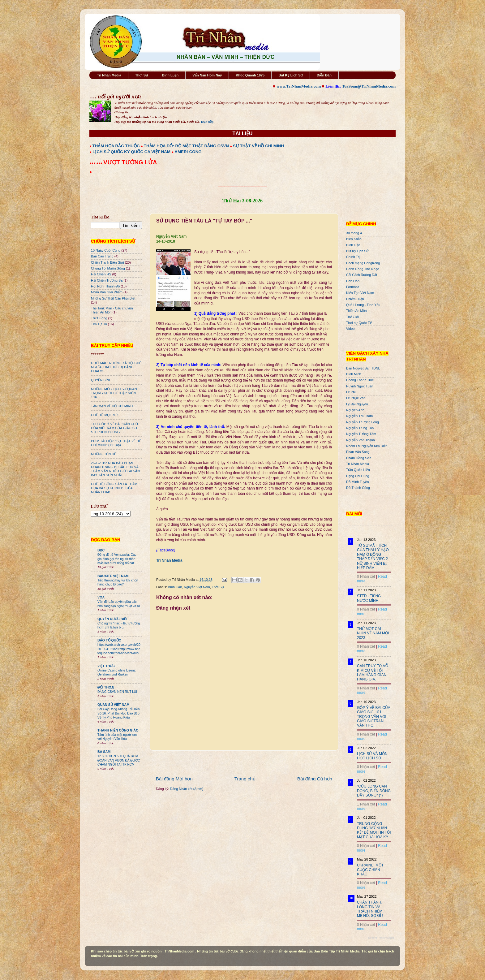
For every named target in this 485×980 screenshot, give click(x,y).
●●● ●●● (96, 163)
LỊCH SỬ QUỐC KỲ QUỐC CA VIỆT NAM (131, 152)
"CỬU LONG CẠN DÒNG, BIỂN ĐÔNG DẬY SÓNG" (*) (374, 791)
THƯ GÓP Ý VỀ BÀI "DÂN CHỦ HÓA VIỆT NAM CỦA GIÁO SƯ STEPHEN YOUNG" (114, 428)
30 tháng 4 (354, 233)
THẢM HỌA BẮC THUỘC (116, 146)
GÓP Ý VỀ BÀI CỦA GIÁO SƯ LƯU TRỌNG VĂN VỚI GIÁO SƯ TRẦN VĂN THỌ (373, 717)
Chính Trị (353, 257)
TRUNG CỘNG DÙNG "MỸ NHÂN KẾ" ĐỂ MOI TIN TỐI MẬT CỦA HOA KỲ (374, 830)
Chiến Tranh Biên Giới (107, 262)
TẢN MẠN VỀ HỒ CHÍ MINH (112, 406)
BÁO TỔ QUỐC (109, 640)
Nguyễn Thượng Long (363, 422)
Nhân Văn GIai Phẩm (107, 292)
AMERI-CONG (188, 152)
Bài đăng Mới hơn (174, 779)
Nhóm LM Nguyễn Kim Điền (367, 446)
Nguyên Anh (355, 410)
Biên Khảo (354, 239)
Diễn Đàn (324, 75)
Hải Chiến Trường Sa (107, 280)
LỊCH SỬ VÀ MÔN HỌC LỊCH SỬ (372, 756)
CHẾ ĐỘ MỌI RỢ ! (105, 415)
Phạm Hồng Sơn (359, 458)
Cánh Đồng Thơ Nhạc (363, 269)
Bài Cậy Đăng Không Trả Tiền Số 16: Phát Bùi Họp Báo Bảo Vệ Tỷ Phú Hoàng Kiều (119, 713)
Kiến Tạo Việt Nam (360, 293)
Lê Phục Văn (356, 398)
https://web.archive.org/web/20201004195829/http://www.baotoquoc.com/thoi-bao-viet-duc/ (119, 649)
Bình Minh (354, 374)
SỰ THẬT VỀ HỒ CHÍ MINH (258, 146)
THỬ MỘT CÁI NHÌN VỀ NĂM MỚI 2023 (373, 633)
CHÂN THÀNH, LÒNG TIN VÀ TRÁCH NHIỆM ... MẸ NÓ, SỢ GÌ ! (372, 909)
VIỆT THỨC (106, 666)
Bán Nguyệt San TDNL (363, 368)
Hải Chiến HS (101, 274)
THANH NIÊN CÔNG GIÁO (118, 730)
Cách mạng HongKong (363, 263)
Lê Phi (351, 392)
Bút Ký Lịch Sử (291, 75)
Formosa (353, 287)
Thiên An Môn (356, 311)
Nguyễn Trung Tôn (360, 428)
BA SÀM (104, 752)
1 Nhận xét (366, 804)
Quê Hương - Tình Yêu (363, 305)
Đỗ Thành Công (358, 488)
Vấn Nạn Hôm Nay (207, 75)
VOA (101, 597)
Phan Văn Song (358, 452)
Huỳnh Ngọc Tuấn (360, 386)
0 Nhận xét (366, 576)
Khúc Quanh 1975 (250, 75)
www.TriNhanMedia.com (299, 86)
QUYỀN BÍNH (101, 380)
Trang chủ (245, 779)
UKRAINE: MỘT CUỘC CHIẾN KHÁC (370, 870)
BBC (101, 550)
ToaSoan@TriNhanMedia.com (369, 86)
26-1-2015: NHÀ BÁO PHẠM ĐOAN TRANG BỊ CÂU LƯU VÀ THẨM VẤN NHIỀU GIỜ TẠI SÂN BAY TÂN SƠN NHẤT (115, 469)
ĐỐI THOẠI (106, 687)
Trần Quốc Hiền (358, 470)
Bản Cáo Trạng (102, 256)
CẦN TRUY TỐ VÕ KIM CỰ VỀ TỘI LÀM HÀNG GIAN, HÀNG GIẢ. (373, 673)
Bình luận (175, 587)
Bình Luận (170, 75)
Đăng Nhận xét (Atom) (187, 789)
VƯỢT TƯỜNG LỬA (130, 162)
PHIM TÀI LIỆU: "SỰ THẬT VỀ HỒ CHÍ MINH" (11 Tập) (116, 443)
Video (350, 329)
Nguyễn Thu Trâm (359, 416)
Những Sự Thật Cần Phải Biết (113, 298)
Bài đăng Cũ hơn (315, 779)
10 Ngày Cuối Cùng (106, 250)
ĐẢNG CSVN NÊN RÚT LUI (117, 692)
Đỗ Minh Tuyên (358, 482)
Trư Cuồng (99, 318)
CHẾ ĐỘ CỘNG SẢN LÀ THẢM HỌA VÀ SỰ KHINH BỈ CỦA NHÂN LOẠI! (114, 488)
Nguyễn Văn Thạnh (361, 440)
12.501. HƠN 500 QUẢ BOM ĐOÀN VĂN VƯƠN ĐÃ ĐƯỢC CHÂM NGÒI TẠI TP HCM (119, 760)
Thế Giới (353, 317)
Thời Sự (142, 75)
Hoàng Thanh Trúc (360, 380)
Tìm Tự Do (99, 324)
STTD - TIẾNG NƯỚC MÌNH (369, 598)
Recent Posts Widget (381, 938)
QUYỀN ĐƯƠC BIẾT (113, 619)
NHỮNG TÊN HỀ (103, 454)
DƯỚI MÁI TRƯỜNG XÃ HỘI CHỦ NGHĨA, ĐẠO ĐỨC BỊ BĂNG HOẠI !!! (116, 367)
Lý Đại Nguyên (357, 404)
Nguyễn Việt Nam (197, 587)
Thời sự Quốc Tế (359, 323)
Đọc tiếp (207, 122)
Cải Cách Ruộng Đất (362, 275)
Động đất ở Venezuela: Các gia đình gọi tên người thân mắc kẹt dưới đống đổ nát (117, 559)
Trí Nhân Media (109, 75)
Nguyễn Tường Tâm (361, 434)
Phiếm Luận (355, 299)
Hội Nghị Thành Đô (105, 286)
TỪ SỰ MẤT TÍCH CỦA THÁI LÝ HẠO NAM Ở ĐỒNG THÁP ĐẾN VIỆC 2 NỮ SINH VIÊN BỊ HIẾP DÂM (373, 557)
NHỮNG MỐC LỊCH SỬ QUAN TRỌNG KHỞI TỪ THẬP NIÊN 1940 (114, 393)
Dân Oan (353, 281)
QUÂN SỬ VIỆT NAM (113, 705)
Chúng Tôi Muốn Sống (108, 268)
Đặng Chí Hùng (358, 476)
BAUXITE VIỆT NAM (113, 576)
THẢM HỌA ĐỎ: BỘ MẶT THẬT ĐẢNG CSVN (186, 146)
